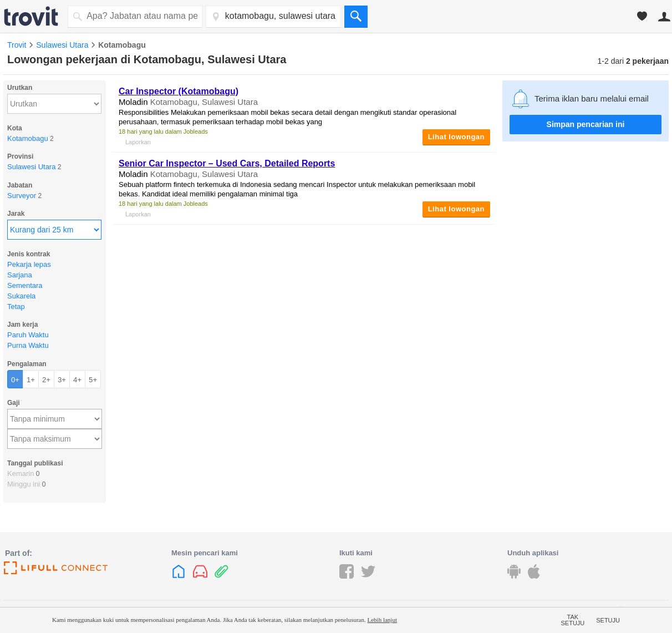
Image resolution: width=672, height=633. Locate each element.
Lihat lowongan (456, 137)
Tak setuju (573, 620)
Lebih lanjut (382, 620)
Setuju (608, 620)
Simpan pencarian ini (586, 124)
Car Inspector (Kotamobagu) (179, 91)
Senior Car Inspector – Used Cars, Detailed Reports (227, 163)
